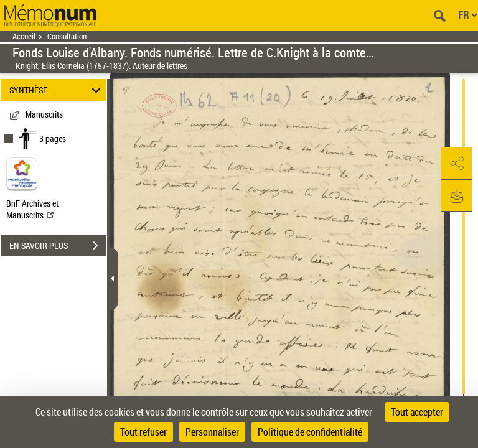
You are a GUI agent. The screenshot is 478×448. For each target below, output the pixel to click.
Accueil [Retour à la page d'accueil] (24, 36)
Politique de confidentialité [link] (310, 432)
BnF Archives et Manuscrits (32, 209)
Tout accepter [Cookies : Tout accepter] (417, 412)
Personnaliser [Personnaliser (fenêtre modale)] (212, 432)
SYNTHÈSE (57, 90)
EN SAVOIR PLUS (58, 246)
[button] (456, 164)
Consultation (67, 36)
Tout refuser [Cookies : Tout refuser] (143, 432)
